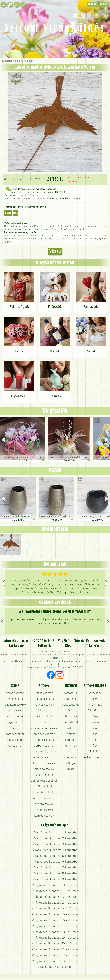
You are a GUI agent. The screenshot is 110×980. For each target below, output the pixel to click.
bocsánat (71, 751)
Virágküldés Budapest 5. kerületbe (55, 856)
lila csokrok (15, 710)
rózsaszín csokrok (15, 705)
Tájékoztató (16, 646)
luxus (71, 769)
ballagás (71, 763)
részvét (71, 734)
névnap (71, 710)
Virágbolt (64, 641)
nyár (8, 213)
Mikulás (95, 751)
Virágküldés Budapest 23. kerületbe (55, 961)
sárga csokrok (15, 722)
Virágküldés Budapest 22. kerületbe (55, 955)
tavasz (95, 722)
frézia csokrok (44, 710)
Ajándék (19, 61)
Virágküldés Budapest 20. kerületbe (55, 943)
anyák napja (95, 705)
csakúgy (71, 757)
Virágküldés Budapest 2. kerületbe (55, 838)
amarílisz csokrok (44, 757)
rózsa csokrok (44, 693)
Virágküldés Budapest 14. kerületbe (55, 908)
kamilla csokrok (44, 816)
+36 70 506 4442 (43, 641)
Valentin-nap (95, 710)
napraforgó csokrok (44, 751)
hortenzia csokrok (44, 769)
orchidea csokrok (44, 734)
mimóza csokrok (44, 804)
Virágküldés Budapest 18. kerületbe (55, 932)
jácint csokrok (44, 716)
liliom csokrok (44, 722)
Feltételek (44, 646)
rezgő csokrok (44, 810)
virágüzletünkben (61, 199)
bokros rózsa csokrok (44, 781)
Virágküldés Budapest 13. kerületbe (55, 903)
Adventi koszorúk (95, 757)
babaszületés (71, 705)
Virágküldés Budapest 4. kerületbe (55, 850)
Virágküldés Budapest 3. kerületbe (55, 844)
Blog (68, 646)
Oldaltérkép (93, 646)
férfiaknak (71, 746)
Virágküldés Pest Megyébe (55, 967)
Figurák (29, 61)
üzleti (71, 728)
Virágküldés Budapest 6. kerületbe (55, 862)
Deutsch (104, 4)
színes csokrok (15, 740)
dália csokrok (44, 786)
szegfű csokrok (44, 775)
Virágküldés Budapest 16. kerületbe (55, 920)
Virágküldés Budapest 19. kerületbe (55, 938)
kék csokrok (15, 746)
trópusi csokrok (44, 740)
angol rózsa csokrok (44, 798)
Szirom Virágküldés (55, 28)
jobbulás (71, 740)
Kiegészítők (55, 411)
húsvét (95, 699)
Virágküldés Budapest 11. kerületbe (55, 891)
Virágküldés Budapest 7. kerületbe (55, 867)
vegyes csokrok (44, 705)
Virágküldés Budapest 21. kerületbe (55, 949)
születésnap (71, 699)
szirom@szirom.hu (16, 641)
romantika (71, 693)
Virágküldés (6, 61)
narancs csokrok (15, 716)
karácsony (95, 693)
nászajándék (71, 722)
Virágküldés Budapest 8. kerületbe (55, 873)
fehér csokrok (15, 699)
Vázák (55, 470)
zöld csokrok (15, 728)
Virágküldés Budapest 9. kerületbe (55, 879)
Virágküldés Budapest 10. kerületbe (55, 885)
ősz (16, 213)
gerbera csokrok (44, 746)
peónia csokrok (44, 792)
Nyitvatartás (82, 641)
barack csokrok (15, 734)
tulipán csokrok (44, 699)
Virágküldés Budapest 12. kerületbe (55, 897)
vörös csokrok (15, 693)
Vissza (55, 251)
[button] (107, 440)
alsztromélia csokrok (44, 728)
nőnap (95, 716)
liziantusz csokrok (44, 763)
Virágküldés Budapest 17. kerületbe (55, 926)
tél (95, 740)
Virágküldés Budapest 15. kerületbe (55, 914)
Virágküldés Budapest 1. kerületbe (55, 832)
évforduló (71, 716)
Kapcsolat (100, 641)
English (92, 4)
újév (95, 746)
